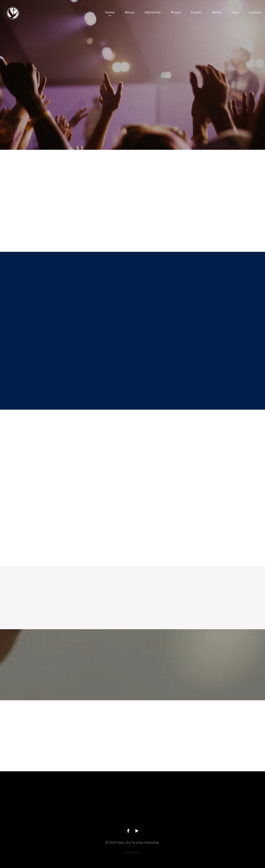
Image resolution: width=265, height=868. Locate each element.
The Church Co (132, 852)
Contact (255, 12)
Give (235, 12)
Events (196, 12)
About (130, 12)
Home (110, 12)
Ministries (153, 12)
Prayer (176, 12)
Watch (217, 12)
